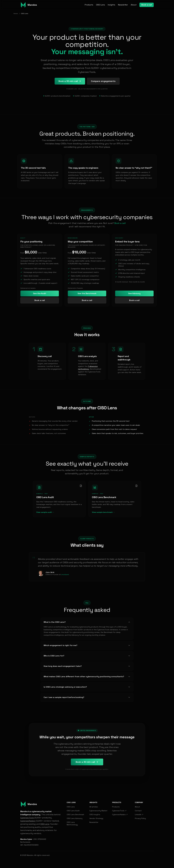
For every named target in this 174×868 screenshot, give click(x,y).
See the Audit (40, 293)
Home (16, 14)
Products (89, 5)
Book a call (147, 5)
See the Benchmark (87, 293)
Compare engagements (103, 81)
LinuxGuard (65, 575)
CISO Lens (100, 5)
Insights (111, 5)
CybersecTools (27, 818)
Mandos (30, 855)
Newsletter (123, 5)
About (134, 5)
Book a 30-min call (70, 81)
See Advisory (134, 293)
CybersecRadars (28, 821)
